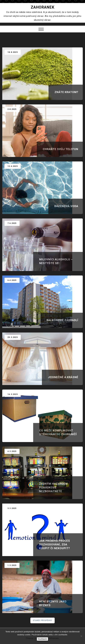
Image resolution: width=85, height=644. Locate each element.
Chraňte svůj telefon (61, 149)
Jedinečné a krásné (63, 377)
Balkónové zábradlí (62, 320)
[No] (81, 636)
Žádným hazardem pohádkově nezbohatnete (53, 487)
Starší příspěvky (43, 620)
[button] (41, 30)
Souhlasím (42, 639)
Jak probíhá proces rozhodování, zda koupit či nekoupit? (55, 544)
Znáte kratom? (66, 92)
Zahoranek (43, 7)
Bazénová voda (66, 206)
